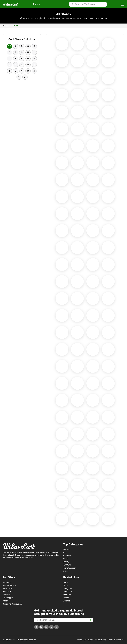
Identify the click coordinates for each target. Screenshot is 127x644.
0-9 (9, 46)
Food (65, 553)
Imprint (66, 598)
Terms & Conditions (116, 640)
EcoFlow (6, 595)
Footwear (67, 556)
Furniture (67, 565)
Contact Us (68, 592)
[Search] (88, 4)
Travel (65, 559)
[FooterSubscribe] (90, 620)
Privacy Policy (100, 640)
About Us (67, 595)
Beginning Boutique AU (12, 604)
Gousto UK (7, 592)
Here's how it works (98, 18)
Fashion (66, 549)
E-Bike (66, 571)
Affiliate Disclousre (85, 640)
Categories (67, 589)
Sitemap (66, 601)
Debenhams (8, 589)
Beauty (66, 562)
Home (65, 582)
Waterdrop (7, 582)
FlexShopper (8, 598)
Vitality (6, 601)
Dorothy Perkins (9, 585)
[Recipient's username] (63, 620)
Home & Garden (70, 568)
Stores (66, 585)
